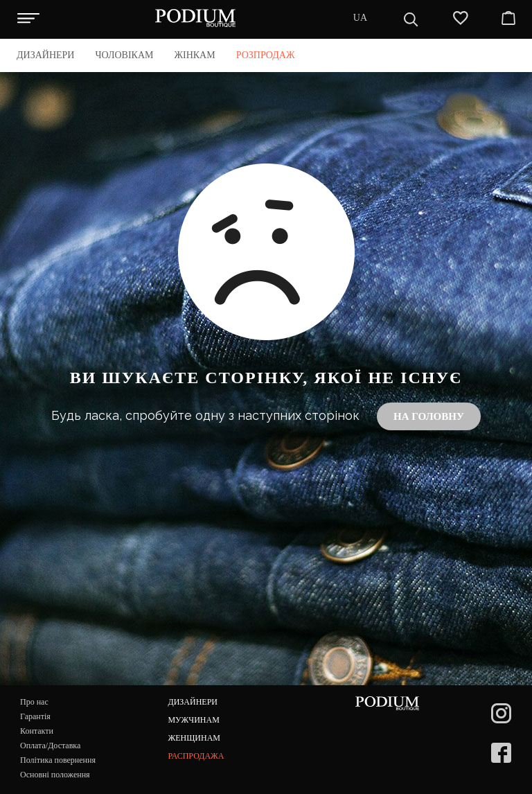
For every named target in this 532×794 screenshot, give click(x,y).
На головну (429, 416)
